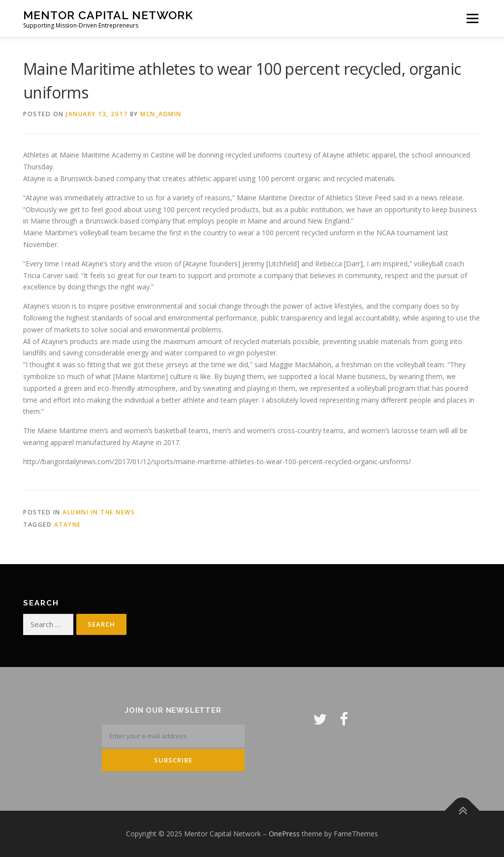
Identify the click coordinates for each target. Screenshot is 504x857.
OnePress (284, 834)
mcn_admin (161, 114)
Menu (472, 18)
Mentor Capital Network (108, 15)
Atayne (68, 524)
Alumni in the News (99, 512)
